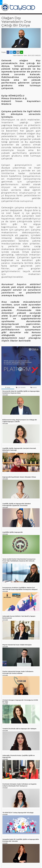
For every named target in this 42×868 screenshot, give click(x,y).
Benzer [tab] (34, 387)
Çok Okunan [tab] (21, 387)
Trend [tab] (8, 387)
